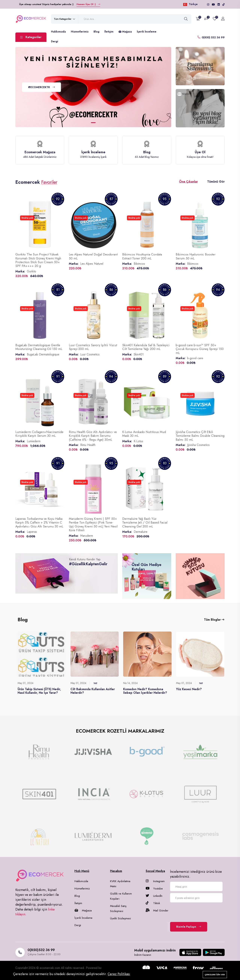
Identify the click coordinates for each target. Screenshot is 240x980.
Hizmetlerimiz (80, 32)
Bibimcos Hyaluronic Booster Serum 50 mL (196, 256)
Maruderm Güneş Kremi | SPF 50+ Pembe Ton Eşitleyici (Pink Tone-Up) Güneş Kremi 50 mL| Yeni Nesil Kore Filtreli (93, 524)
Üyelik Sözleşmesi (120, 918)
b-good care (195, 358)
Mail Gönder (157, 910)
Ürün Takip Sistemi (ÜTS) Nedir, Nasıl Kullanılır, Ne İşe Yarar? (39, 691)
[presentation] (199, 912)
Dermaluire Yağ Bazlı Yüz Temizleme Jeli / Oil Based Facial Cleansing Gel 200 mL (145, 522)
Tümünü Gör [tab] (216, 182)
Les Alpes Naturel (92, 264)
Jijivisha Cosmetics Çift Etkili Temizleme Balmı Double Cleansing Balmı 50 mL (200, 436)
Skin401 (139, 354)
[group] (39, 752)
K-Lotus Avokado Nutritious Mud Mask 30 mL (144, 434)
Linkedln (154, 896)
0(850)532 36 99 (41, 950)
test (95, 683)
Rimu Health (88, 445)
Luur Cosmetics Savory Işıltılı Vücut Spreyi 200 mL (93, 347)
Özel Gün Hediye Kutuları (146, 567)
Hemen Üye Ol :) (88, 4)
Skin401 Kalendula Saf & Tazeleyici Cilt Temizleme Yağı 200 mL (146, 347)
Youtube (154, 889)
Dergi (55, 41)
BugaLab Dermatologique (43, 354)
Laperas (32, 532)
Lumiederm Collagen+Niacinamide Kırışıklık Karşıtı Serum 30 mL (39, 434)
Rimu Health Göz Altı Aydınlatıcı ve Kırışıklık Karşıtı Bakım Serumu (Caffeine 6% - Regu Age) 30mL (93, 436)
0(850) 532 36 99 (213, 37)
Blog (96, 32)
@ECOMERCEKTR (41, 87)
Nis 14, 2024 (130, 683)
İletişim (109, 32)
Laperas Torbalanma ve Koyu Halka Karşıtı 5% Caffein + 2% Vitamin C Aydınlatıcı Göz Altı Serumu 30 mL (39, 522)
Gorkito (31, 271)
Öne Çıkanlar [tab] (188, 182)
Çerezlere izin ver (215, 975)
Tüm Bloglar (214, 620)
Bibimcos (139, 264)
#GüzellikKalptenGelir (88, 564)
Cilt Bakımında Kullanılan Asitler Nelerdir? (93, 691)
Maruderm (87, 536)
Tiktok (153, 903)
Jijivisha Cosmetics (198, 445)
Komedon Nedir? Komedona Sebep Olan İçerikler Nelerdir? (145, 691)
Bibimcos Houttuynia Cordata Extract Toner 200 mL (142, 256)
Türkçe (191, 4)
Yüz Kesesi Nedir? (189, 689)
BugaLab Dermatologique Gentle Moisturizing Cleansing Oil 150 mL (39, 347)
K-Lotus (138, 441)
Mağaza (125, 32)
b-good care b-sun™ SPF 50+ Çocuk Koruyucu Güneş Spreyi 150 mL (200, 349)
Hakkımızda (58, 32)
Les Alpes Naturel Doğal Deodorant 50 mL (93, 256)
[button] (93, 123)
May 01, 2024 (25, 683)
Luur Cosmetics (90, 354)
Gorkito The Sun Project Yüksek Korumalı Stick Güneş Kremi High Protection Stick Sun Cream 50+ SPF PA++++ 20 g (38, 260)
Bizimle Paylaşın (189, 927)
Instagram (155, 881)
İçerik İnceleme (147, 32)
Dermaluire (141, 532)
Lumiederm (34, 441)
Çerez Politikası (119, 974)
